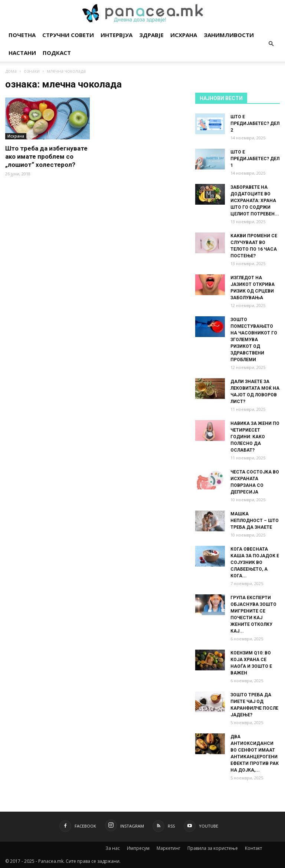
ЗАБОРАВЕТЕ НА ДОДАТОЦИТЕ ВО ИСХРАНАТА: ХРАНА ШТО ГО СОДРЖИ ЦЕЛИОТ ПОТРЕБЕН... (255, 201)
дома (11, 71)
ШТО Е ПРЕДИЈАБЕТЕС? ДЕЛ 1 (255, 159)
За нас (113, 848)
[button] (271, 44)
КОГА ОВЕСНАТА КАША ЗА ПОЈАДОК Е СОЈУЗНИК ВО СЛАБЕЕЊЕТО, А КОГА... (255, 562)
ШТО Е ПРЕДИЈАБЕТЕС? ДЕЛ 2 (255, 123)
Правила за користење (213, 848)
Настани (22, 53)
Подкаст (57, 53)
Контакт (253, 848)
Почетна (22, 35)
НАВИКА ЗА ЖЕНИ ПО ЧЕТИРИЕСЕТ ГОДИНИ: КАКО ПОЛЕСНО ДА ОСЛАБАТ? (255, 437)
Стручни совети (68, 35)
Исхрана (184, 35)
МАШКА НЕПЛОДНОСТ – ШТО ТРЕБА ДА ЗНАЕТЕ (255, 521)
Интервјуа (117, 35)
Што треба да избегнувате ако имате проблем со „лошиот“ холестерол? (46, 156)
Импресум (138, 848)
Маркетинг (168, 848)
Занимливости (229, 35)
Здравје (151, 35)
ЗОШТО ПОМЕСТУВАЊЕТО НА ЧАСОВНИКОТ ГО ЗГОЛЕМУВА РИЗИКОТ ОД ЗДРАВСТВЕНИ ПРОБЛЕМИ (254, 340)
